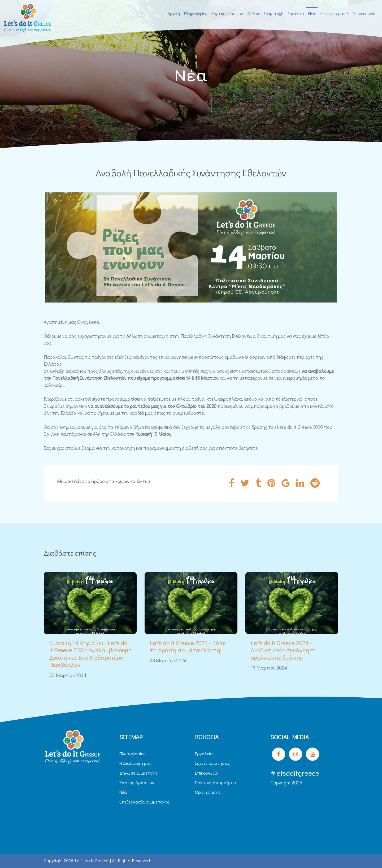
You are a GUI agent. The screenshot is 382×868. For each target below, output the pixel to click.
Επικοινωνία (364, 13)
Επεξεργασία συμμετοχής (144, 802)
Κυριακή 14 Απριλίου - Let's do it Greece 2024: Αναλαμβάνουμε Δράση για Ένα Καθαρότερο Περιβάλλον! (90, 654)
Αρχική (174, 13)
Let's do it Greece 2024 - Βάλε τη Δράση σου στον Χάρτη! (188, 646)
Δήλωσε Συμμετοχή (265, 13)
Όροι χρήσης (208, 792)
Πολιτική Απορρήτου (215, 782)
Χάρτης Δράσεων (137, 782)
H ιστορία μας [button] (333, 13)
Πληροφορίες (196, 13)
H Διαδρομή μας (135, 763)
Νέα (312, 13)
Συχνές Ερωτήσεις (212, 763)
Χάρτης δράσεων (227, 13)
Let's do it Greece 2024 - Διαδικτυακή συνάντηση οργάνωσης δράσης (284, 650)
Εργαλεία (296, 13)
